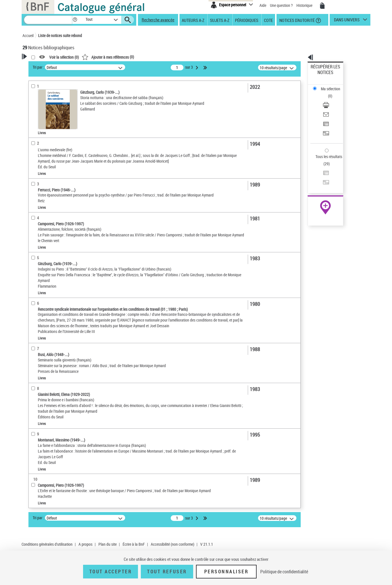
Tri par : (112, 67)
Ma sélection (321, 76)
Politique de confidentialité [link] (284, 572)
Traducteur (40, 124)
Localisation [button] (39, 182)
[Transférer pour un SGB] (333, 106)
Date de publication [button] (45, 220)
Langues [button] (36, 211)
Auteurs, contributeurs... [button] (50, 201)
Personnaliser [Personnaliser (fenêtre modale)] (226, 572)
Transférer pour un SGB (330, 106)
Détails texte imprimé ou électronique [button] (50, 162)
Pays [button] (32, 268)
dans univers (347, 21)
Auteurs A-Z (193, 20)
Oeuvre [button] (34, 192)
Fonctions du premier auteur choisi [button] (53, 112)
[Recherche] (48, 20)
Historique (305, 5)
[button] (75, 20)
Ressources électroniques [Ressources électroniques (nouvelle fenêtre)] (322, 180)
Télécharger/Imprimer (328, 86)
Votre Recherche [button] (46, 66)
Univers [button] (35, 258)
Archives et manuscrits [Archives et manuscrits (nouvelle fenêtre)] (320, 174)
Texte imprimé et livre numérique (56, 151)
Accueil (28, 35)
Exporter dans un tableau (331, 99)
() (181, 57)
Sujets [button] (34, 230)
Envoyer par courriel (327, 92)
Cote (268, 20)
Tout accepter (111, 572)
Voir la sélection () (137, 57)
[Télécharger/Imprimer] (333, 86)
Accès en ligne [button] (41, 132)
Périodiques (247, 20)
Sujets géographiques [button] (48, 239)
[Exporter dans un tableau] (333, 99)
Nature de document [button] (46, 142)
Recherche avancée (158, 20)
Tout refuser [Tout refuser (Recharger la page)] (167, 572)
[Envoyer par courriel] (333, 93)
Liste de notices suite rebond (60, 35)
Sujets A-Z (220, 20)
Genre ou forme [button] (42, 249)
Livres (36, 174)
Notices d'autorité (297, 20)
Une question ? (281, 5)
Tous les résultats (325, 122)
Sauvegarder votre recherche (58, 88)
